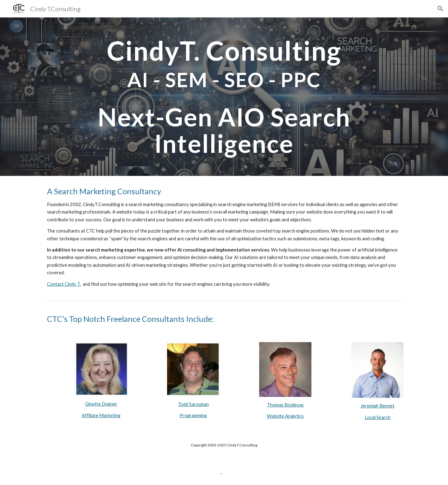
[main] (224, 97)
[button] (441, 9)
